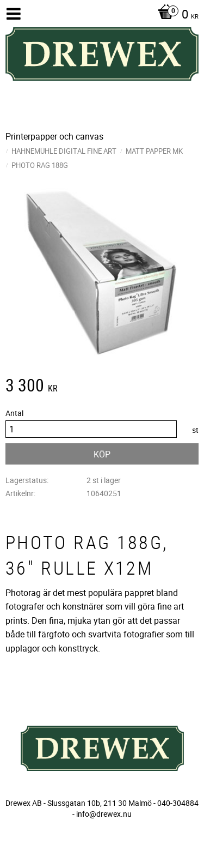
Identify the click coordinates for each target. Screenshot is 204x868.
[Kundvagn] (175, 15)
